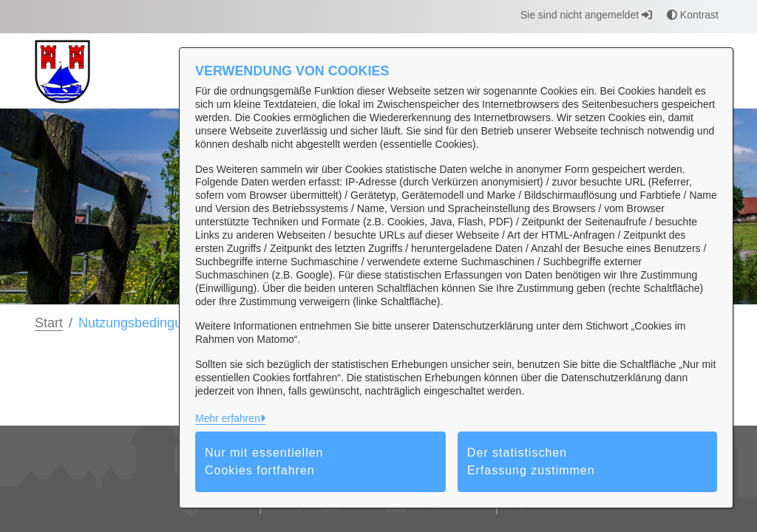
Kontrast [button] (693, 15)
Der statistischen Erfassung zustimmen (531, 461)
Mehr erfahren (228, 418)
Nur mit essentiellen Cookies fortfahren (264, 461)
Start (49, 323)
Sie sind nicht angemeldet (586, 15)
